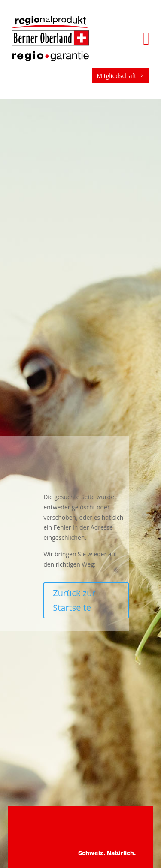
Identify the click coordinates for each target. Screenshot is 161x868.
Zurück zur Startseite (74, 600)
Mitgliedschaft (121, 76)
